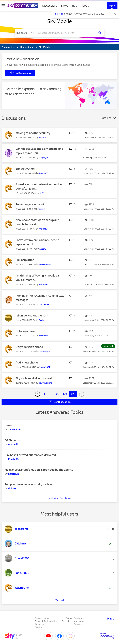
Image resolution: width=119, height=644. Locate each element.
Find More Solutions (59, 498)
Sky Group (40, 627)
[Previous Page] (38, 394)
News (65, 6)
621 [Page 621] (65, 394)
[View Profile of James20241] (15, 429)
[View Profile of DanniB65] (44, 173)
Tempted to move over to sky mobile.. (29, 484)
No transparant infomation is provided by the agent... (39, 470)
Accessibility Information (73, 621)
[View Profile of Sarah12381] (45, 367)
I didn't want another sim (32, 315)
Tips (74, 6)
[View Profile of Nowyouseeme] (45, 383)
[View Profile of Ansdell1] (13, 444)
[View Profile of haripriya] (13, 474)
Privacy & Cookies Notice (46, 621)
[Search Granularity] (25, 33)
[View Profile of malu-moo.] (43, 284)
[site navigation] (3, 6)
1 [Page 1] (44, 394)
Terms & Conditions (75, 618)
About (85, 6)
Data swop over (26, 331)
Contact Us (79, 624)
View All (59, 600)
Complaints (40, 624)
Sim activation (25, 260)
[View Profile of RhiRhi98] (13, 459)
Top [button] (112, 619)
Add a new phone (27, 362)
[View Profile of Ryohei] (42, 320)
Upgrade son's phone (29, 347)
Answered (108, 346)
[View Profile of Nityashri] (43, 138)
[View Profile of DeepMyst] (43, 158)
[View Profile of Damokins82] (45, 304)
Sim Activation (25, 169)
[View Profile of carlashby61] (44, 351)
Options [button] (107, 118)
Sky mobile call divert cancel (34, 378)
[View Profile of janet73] (43, 249)
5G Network (12, 440)
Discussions (50, 6)
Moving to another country (33, 133)
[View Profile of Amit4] (42, 209)
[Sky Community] (23, 6)
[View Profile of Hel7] (42, 193)
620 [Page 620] (57, 394)
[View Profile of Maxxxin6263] (45, 265)
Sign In (112, 6)
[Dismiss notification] (115, 14)
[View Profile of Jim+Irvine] (43, 336)
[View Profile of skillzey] (12, 488)
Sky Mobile (59, 21)
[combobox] (67, 33)
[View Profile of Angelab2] (43, 229)
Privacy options (42, 618)
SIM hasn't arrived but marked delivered (30, 455)
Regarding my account (30, 204)
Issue (8, 425)
